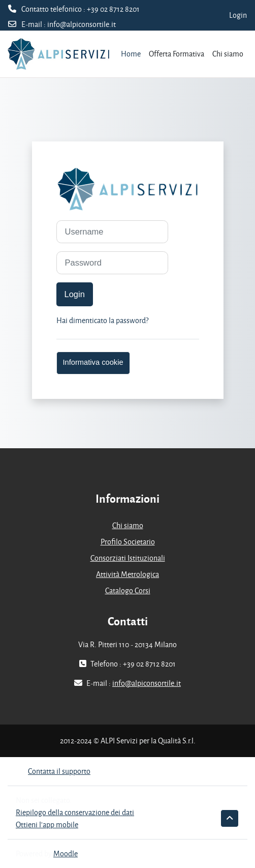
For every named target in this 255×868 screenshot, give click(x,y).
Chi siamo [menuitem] (228, 54)
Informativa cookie (93, 362)
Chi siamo (128, 525)
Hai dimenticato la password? (102, 320)
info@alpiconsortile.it (82, 24)
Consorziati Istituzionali (128, 558)
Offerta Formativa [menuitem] (177, 54)
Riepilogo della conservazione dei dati (75, 812)
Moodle (66, 853)
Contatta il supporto (53, 771)
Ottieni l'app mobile (47, 824)
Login (238, 15)
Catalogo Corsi (128, 590)
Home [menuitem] (131, 54)
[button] (230, 818)
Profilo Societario (128, 542)
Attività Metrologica (127, 574)
